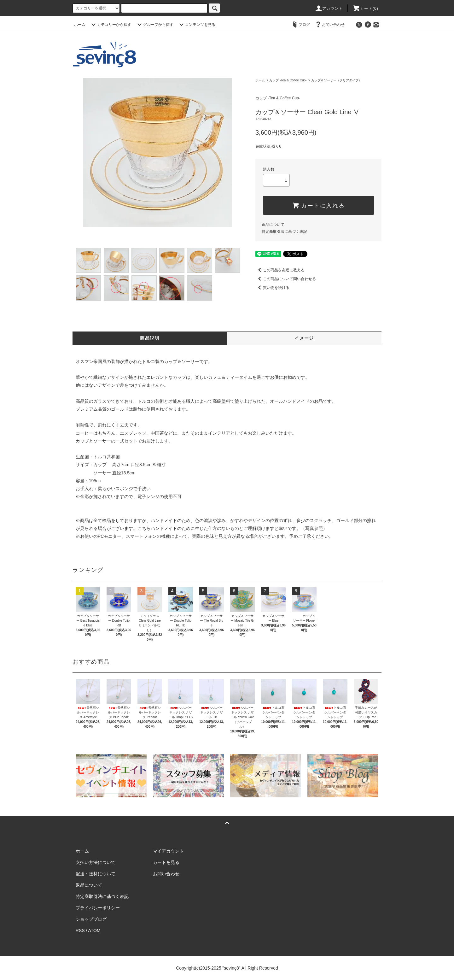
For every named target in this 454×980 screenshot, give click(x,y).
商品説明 (150, 338)
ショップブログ (91, 919)
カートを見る (166, 862)
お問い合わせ (329, 25)
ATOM (94, 930)
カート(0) (365, 9)
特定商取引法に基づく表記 (284, 232)
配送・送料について (96, 874)
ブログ (300, 25)
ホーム (80, 25)
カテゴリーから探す (110, 25)
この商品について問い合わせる (286, 279)
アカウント (329, 9)
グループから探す (154, 25)
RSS (80, 930)
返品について (273, 225)
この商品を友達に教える (280, 270)
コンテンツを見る (196, 25)
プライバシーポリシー (98, 908)
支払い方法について (96, 862)
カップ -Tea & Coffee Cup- (288, 80)
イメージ (304, 338)
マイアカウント (168, 851)
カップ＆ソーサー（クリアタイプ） (336, 80)
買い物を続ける (272, 288)
